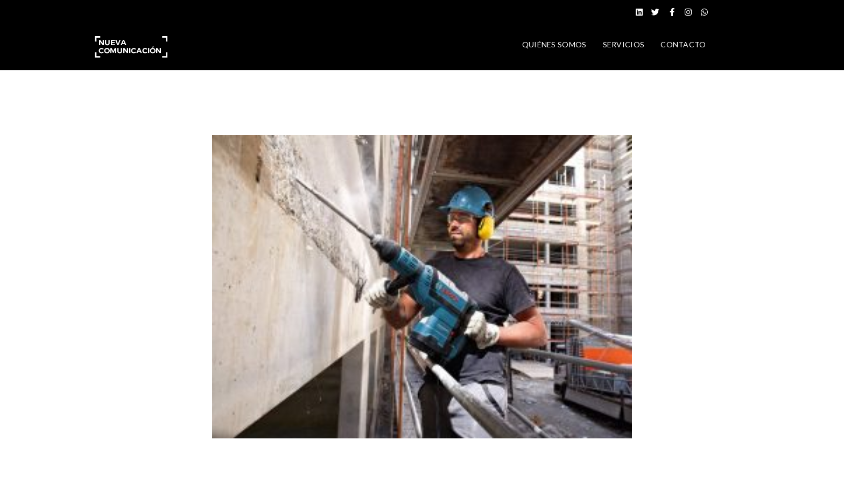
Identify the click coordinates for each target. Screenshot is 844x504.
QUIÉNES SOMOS (554, 44)
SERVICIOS (624, 44)
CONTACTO (683, 44)
